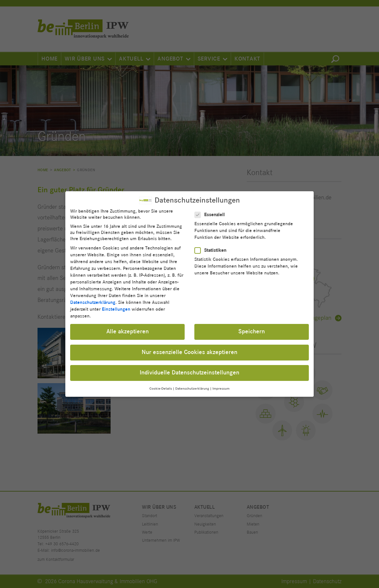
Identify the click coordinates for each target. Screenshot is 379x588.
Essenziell (212, 210)
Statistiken (212, 245)
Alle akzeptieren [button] (128, 327)
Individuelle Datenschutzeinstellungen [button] (189, 368)
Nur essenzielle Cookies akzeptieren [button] (189, 347)
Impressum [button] (221, 384)
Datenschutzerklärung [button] (192, 384)
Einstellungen (116, 304)
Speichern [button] (252, 327)
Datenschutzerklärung (93, 298)
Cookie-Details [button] (161, 384)
